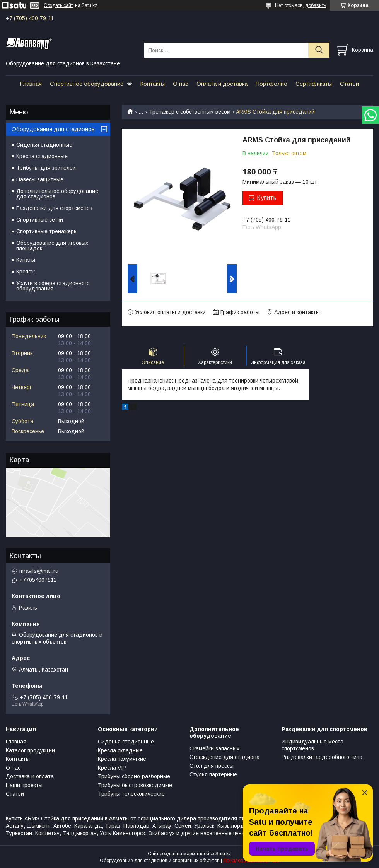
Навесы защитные (40, 179)
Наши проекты (24, 785)
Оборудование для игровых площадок (52, 246)
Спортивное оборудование (87, 84)
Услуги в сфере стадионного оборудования (53, 286)
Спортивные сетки (40, 220)
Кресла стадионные (42, 156)
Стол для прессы (212, 766)
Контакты (152, 84)
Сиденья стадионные (44, 145)
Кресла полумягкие (122, 759)
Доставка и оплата (30, 776)
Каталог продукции (30, 750)
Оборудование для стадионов (53, 129)
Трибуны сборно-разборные (134, 776)
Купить (267, 198)
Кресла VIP (112, 768)
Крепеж (26, 272)
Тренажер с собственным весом (190, 112)
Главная (31, 84)
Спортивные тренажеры (47, 231)
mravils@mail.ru (39, 571)
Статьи (349, 84)
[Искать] (319, 50)
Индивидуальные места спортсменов (312, 745)
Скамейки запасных (214, 748)
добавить (316, 5)
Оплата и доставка (222, 84)
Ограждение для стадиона (224, 757)
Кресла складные (120, 750)
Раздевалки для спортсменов (54, 208)
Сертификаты (314, 84)
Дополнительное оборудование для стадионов (57, 194)
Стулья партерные (213, 774)
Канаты (26, 260)
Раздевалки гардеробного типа (322, 757)
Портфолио (271, 84)
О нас (181, 84)
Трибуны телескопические (131, 794)
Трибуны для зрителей (46, 168)
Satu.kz (223, 854)
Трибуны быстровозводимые (135, 785)
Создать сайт (58, 5)
